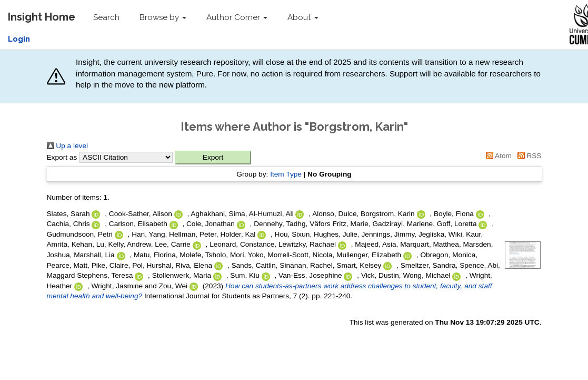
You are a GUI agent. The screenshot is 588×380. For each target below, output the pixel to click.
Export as (62, 157)
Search (106, 17)
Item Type (286, 174)
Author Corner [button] (237, 17)
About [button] (303, 17)
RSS (528, 156)
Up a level (68, 146)
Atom (497, 156)
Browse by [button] (163, 17)
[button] (213, 158)
